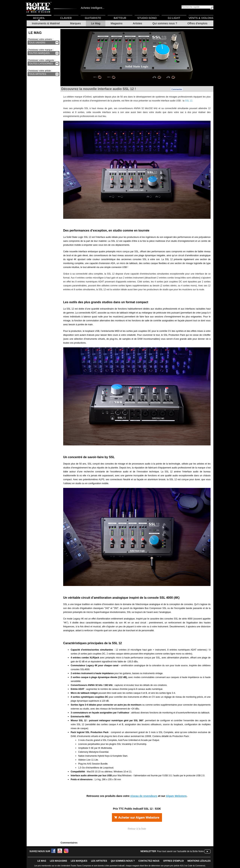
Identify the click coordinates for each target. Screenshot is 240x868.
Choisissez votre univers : (40, 39)
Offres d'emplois (198, 23)
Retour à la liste (137, 829)
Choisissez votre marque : (41, 50)
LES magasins (58, 861)
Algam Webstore (176, 796)
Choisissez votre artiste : (40, 71)
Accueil (39, 18)
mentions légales (199, 861)
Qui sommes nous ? (165, 23)
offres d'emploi (173, 861)
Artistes (137, 23)
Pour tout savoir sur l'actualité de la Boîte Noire (180, 851)
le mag (42, 861)
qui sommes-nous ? (123, 861)
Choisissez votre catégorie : (41, 60)
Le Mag (96, 23)
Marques (75, 23)
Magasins (117, 23)
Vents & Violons (201, 18)
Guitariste (93, 18)
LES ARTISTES (99, 861)
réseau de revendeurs (144, 796)
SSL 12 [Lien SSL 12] (189, 101)
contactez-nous (149, 861)
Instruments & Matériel (46, 23)
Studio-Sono (147, 18)
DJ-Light (174, 18)
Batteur (120, 18)
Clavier (66, 18)
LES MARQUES (79, 861)
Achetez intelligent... (93, 8)
